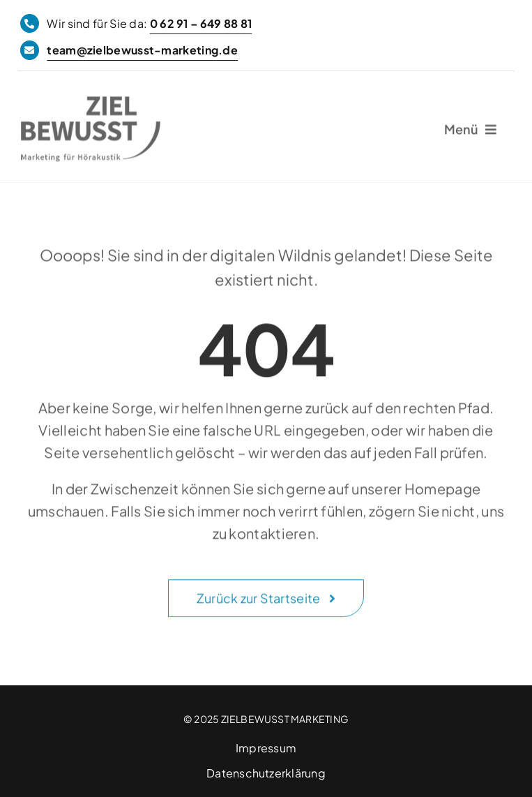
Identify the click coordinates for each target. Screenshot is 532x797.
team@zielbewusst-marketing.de (142, 50)
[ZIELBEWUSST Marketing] (91, 105)
